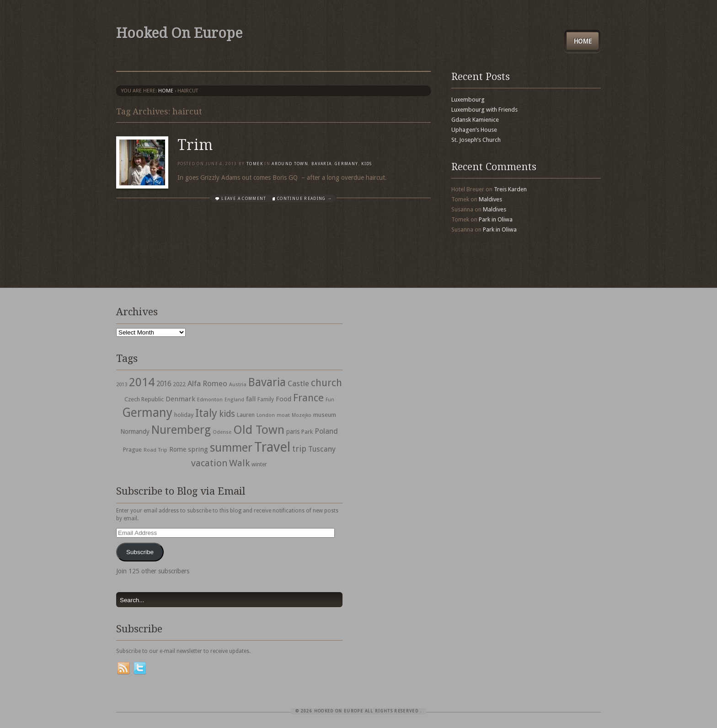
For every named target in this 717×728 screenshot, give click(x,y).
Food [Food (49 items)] (284, 399)
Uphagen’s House (474, 130)
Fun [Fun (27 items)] (330, 400)
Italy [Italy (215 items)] (206, 413)
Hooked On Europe (179, 33)
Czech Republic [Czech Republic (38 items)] (144, 399)
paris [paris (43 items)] (293, 431)
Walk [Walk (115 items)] (239, 463)
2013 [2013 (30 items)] (122, 384)
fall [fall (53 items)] (251, 399)
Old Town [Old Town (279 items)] (259, 430)
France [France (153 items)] (308, 398)
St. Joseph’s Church (476, 140)
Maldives (490, 199)
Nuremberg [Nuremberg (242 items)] (181, 430)
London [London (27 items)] (266, 415)
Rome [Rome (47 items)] (178, 449)
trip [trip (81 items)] (299, 449)
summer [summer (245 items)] (231, 448)
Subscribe (140, 552)
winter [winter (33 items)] (259, 464)
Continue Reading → (305, 199)
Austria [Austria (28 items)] (238, 385)
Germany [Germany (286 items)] (147, 413)
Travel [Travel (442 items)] (272, 447)
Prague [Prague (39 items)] (132, 450)
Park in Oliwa (496, 219)
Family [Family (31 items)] (266, 399)
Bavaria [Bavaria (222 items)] (267, 382)
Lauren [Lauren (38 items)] (246, 415)
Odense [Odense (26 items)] (222, 432)
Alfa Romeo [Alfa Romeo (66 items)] (207, 383)
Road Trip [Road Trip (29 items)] (155, 450)
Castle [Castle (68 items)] (298, 383)
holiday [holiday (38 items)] (184, 415)
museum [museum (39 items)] (325, 415)
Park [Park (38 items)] (307, 432)
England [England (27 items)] (234, 400)
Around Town (290, 164)
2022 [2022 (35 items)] (179, 384)
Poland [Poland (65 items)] (326, 431)
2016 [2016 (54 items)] (164, 384)
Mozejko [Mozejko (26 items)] (302, 415)
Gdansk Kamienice (475, 120)
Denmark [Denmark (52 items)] (180, 399)
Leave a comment (244, 199)
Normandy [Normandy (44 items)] (135, 431)
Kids (367, 164)
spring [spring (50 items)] (198, 449)
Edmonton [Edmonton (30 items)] (210, 399)
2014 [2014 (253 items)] (142, 382)
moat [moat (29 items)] (283, 415)
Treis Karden (510, 189)
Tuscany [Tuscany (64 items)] (322, 449)
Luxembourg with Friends (484, 110)
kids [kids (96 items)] (227, 414)
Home (583, 41)
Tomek (255, 164)
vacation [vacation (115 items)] (209, 463)
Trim (195, 145)
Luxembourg (468, 100)
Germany (346, 164)
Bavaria (321, 164)
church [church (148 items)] (326, 383)
